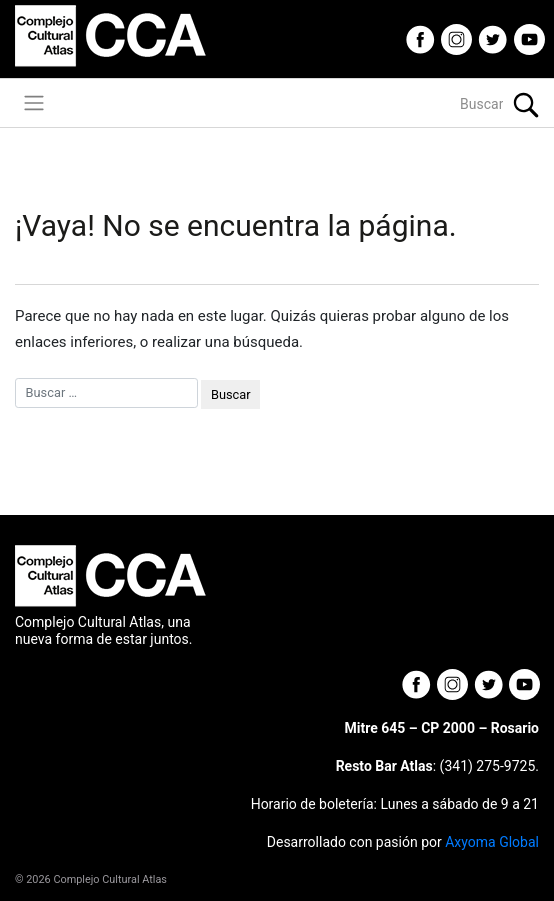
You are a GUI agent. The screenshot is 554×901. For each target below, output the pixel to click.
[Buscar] (414, 104)
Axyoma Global (492, 842)
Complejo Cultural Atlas (110, 879)
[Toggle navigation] (34, 103)
